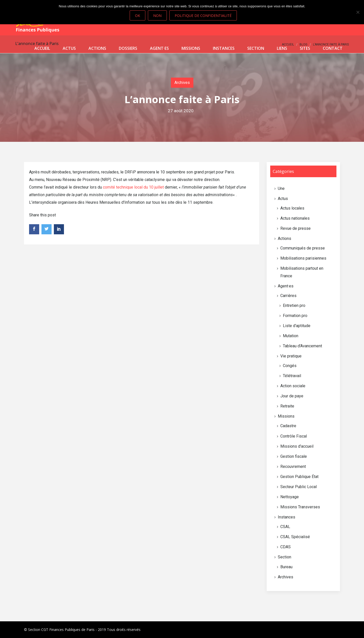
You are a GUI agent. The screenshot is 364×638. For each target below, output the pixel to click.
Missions (191, 48)
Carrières (288, 296)
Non (157, 16)
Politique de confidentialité (203, 16)
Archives (182, 83)
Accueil (42, 48)
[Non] (358, 12)
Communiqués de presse (303, 248)
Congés (290, 366)
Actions (97, 48)
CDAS (286, 547)
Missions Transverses (300, 507)
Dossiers (128, 48)
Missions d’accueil (297, 446)
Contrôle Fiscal (294, 436)
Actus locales (292, 208)
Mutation (291, 336)
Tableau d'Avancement (302, 346)
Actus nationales (295, 218)
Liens (282, 48)
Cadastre (288, 426)
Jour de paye (292, 396)
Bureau (286, 567)
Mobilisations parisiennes (303, 258)
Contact (333, 48)
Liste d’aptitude (297, 326)
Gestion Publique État (299, 477)
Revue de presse (295, 228)
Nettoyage (290, 497)
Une (281, 188)
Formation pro (295, 316)
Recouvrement (293, 466)
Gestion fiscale (294, 456)
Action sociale (293, 386)
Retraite (287, 406)
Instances (224, 48)
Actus (69, 48)
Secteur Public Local (299, 487)
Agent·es (159, 48)
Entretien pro (294, 305)
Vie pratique (291, 356)
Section (256, 48)
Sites (305, 48)
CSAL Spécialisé (295, 537)
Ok (138, 16)
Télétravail (292, 376)
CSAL (285, 527)
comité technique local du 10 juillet (133, 187)
